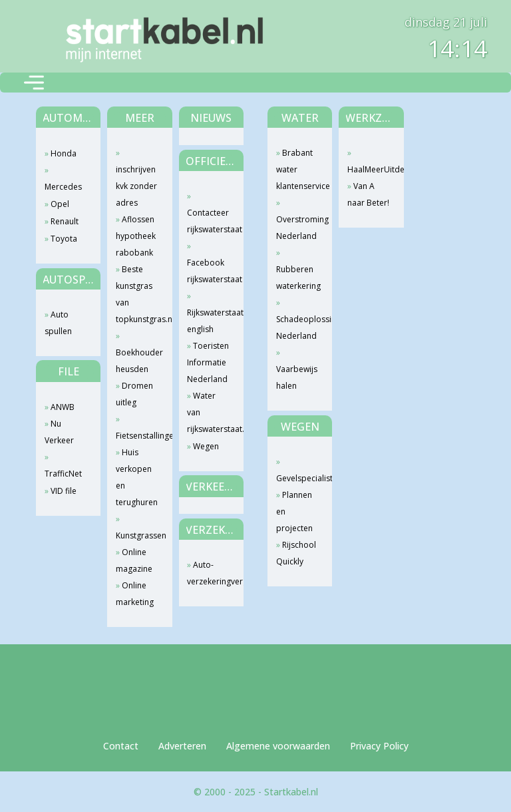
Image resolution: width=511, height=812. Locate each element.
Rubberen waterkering (298, 278)
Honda (64, 153)
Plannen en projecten (294, 511)
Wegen (206, 446)
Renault (65, 221)
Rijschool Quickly (296, 553)
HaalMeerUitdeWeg (369, 169)
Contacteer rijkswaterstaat (209, 221)
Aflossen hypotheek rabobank (136, 236)
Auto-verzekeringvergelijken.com (209, 573)
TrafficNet (63, 474)
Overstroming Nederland (298, 228)
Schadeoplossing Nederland (298, 327)
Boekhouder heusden (137, 361)
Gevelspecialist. (298, 478)
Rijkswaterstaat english (209, 321)
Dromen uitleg (134, 394)
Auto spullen (58, 323)
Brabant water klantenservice (298, 169)
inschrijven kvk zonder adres (136, 186)
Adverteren (182, 746)
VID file (64, 491)
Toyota (64, 239)
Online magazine (134, 560)
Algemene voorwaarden (278, 746)
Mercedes (63, 187)
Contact (121, 746)
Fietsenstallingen (137, 436)
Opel (60, 204)
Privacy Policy (379, 746)
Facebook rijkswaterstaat (209, 271)
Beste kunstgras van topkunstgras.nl (137, 294)
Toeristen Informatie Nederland (208, 362)
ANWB (63, 407)
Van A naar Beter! (368, 194)
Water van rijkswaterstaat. (209, 412)
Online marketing (135, 594)
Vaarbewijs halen (297, 377)
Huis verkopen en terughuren (137, 477)
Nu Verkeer (59, 432)
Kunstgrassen (137, 535)
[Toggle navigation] (34, 83)
